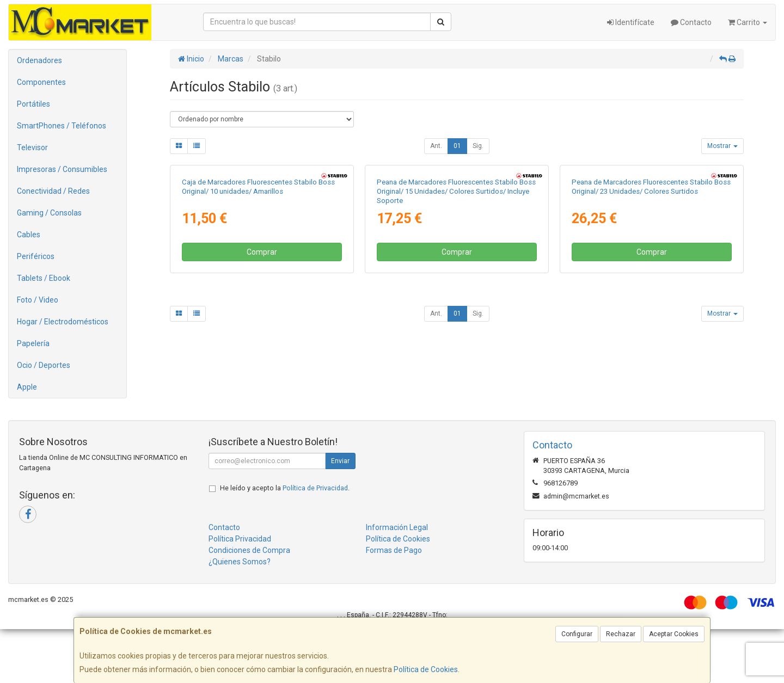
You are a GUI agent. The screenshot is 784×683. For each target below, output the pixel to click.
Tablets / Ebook (44, 278)
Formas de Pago (394, 604)
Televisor (32, 147)
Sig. (478, 146)
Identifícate (631, 22)
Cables (29, 235)
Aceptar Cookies (674, 634)
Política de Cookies (426, 669)
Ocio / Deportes (44, 365)
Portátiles (33, 104)
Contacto (691, 22)
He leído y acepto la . (285, 542)
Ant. (436, 146)
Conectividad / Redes (53, 191)
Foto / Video (38, 300)
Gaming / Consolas (49, 213)
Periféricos (36, 256)
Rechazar (621, 634)
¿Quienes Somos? (240, 616)
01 (457, 146)
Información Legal (397, 581)
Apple (27, 387)
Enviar (340, 515)
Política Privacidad (240, 593)
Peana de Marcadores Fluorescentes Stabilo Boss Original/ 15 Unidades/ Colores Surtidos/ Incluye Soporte (456, 330)
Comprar (262, 391)
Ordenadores (39, 60)
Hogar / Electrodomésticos (63, 322)
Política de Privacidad (315, 542)
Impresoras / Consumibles (62, 169)
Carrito (748, 22)
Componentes (41, 82)
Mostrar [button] (722, 146)
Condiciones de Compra (249, 604)
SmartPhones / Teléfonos (62, 126)
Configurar (577, 634)
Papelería (33, 343)
